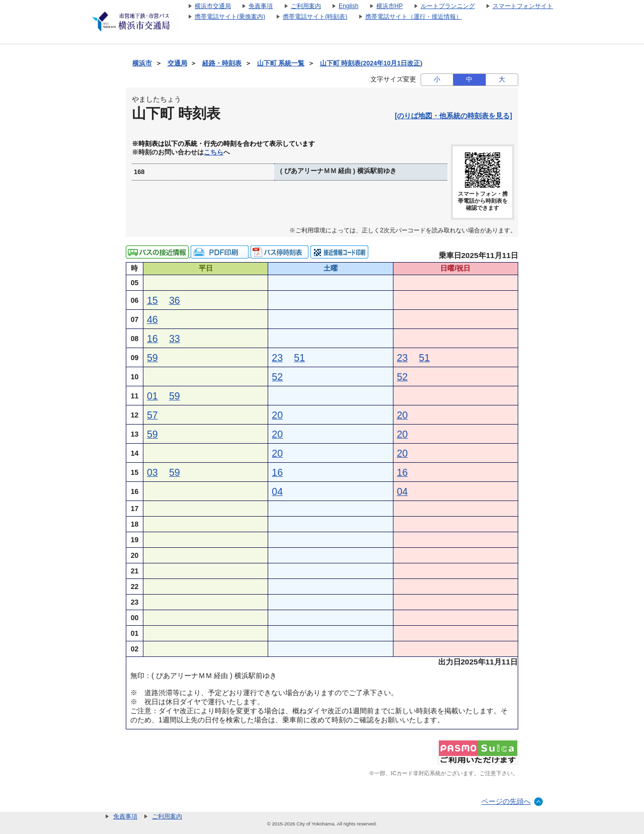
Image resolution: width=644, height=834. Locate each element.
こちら (214, 152)
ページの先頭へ (506, 801)
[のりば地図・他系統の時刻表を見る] (454, 116)
